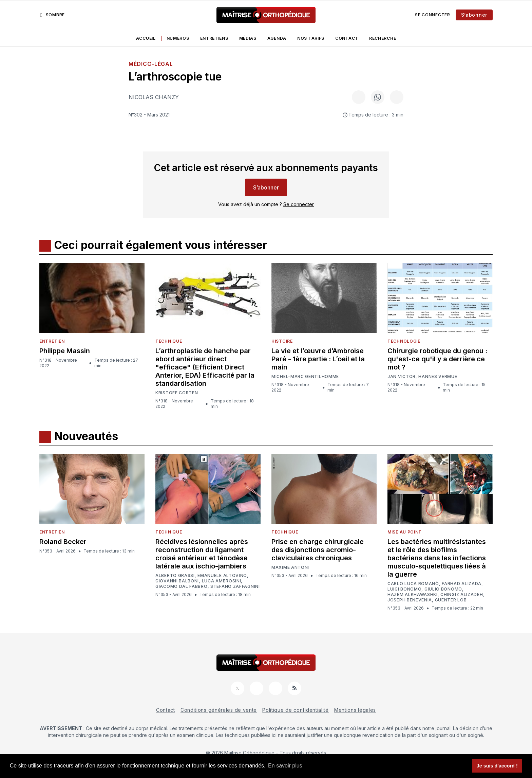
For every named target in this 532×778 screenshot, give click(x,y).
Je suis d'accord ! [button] (497, 766)
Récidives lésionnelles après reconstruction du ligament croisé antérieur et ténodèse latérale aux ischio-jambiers (202, 554)
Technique (169, 341)
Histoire (282, 341)
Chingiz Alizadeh (462, 595)
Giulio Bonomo (443, 589)
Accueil (146, 38)
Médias (248, 38)
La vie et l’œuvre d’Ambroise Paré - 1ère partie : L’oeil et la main (318, 359)
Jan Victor (402, 377)
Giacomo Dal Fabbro (182, 586)
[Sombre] (52, 15)
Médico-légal (151, 64)
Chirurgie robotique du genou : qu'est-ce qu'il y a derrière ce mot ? (437, 359)
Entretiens (214, 38)
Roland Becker (63, 542)
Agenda (277, 38)
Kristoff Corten (177, 393)
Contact (347, 38)
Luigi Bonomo (404, 589)
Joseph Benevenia (410, 600)
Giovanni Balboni (177, 581)
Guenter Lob (451, 600)
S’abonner (474, 15)
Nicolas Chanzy (154, 97)
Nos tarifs (311, 38)
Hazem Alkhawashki (413, 595)
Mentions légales (355, 710)
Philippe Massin (65, 351)
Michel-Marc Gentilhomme (305, 376)
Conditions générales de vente (219, 710)
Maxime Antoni (290, 567)
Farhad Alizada (462, 584)
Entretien (52, 341)
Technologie (404, 341)
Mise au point (405, 532)
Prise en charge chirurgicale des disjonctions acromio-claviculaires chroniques (318, 550)
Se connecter (432, 15)
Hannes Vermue (438, 377)
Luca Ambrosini (222, 581)
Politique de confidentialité (296, 710)
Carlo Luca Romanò (413, 584)
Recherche (383, 38)
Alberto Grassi (175, 576)
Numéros (178, 38)
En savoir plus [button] (285, 766)
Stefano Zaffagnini (235, 586)
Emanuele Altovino (222, 576)
